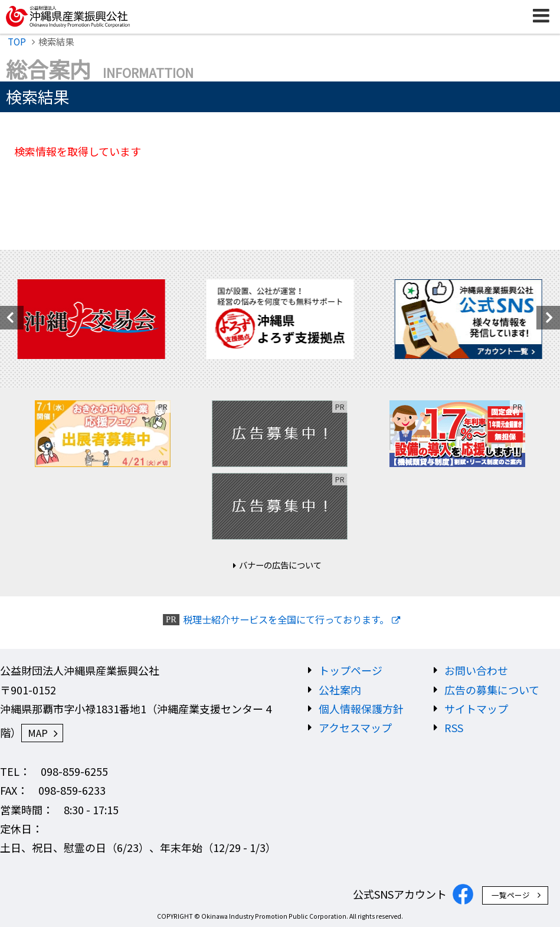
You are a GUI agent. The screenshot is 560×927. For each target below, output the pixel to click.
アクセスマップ (355, 727)
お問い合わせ (476, 670)
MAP (38, 733)
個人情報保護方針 (361, 709)
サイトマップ (476, 709)
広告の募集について (492, 690)
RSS (454, 727)
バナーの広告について (280, 565)
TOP (17, 41)
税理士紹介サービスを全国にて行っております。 (286, 620)
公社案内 (340, 690)
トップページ (351, 670)
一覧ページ (511, 895)
